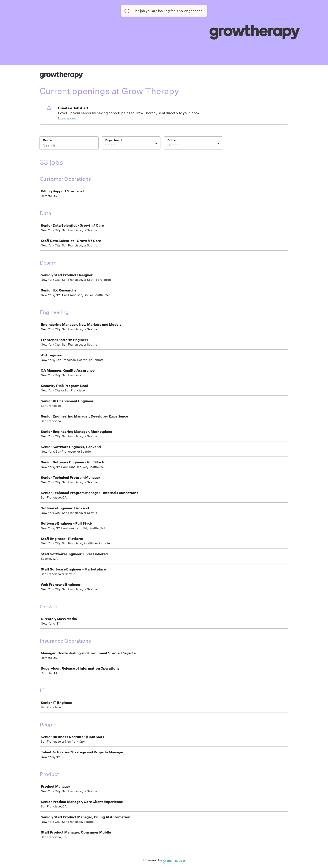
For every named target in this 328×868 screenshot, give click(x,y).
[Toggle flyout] (156, 143)
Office (172, 140)
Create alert (67, 118)
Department (114, 140)
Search (48, 140)
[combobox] (106, 145)
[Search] (69, 146)
